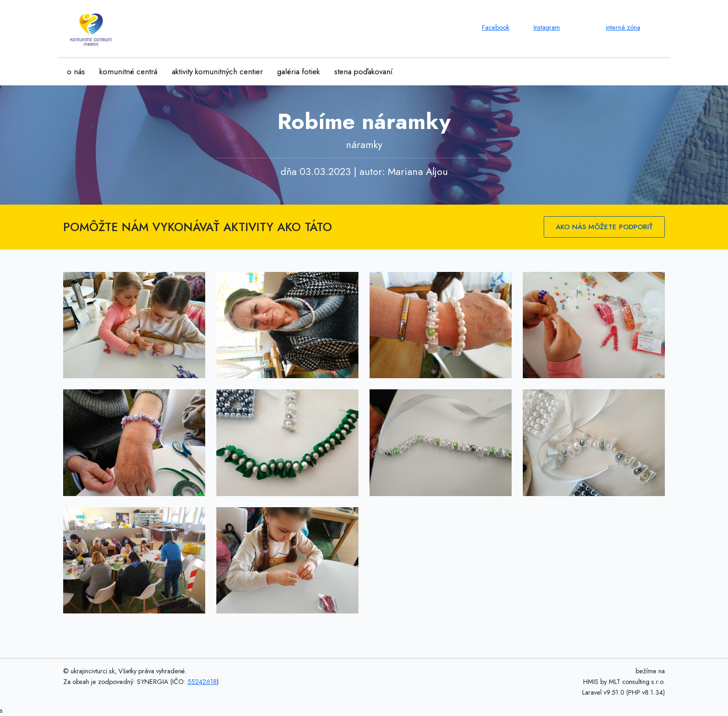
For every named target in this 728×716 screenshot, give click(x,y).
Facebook (496, 27)
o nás (76, 71)
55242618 (202, 682)
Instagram (547, 27)
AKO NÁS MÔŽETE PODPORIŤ (604, 227)
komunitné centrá (128, 71)
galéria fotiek (299, 71)
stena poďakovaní (364, 71)
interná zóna (623, 27)
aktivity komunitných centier (217, 71)
